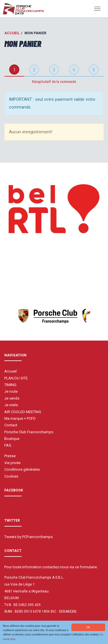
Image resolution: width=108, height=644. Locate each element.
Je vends (12, 398)
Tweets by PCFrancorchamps (29, 537)
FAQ (8, 445)
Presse (10, 456)
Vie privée (12, 463)
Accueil (12, 33)
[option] (54, 209)
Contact (11, 425)
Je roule (11, 391)
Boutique (12, 439)
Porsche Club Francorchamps (29, 432)
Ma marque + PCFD (20, 418)
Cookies (11, 476)
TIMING (10, 385)
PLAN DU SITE (16, 378)
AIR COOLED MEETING (23, 412)
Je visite (11, 405)
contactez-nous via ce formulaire (70, 567)
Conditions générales (22, 469)
